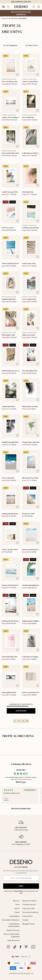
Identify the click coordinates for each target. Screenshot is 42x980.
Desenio (5, 19)
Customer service (29, 905)
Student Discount (13, 930)
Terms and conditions (30, 912)
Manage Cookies (29, 924)
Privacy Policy (18, 891)
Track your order (29, 908)
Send (21, 886)
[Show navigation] (3, 7)
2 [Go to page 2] (23, 721)
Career (17, 912)
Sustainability (15, 916)
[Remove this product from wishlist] (17, 75)
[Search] (8, 7)
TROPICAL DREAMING (19, 19)
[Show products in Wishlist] (34, 7)
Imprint (17, 908)
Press (18, 905)
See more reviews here (21, 808)
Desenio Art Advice (30, 901)
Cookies (25, 920)
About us (16, 901)
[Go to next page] (27, 721)
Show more (21, 711)
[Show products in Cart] (39, 7)
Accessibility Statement (11, 920)
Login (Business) (13, 940)
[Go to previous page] (15, 721)
